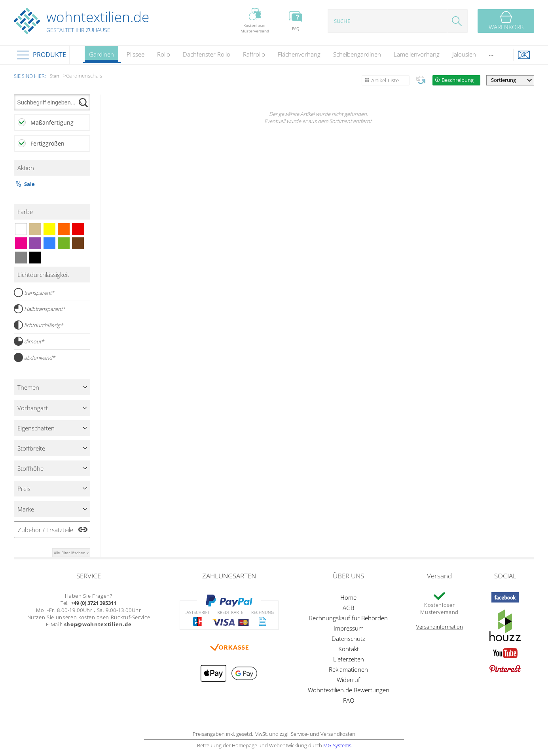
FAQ (349, 700)
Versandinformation (440, 627)
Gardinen (101, 57)
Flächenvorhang (299, 54)
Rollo (164, 54)
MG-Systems (337, 745)
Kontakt (349, 649)
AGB (348, 608)
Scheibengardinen (357, 54)
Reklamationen (348, 669)
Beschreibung (458, 80)
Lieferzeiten (349, 659)
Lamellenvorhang (417, 54)
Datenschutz (348, 639)
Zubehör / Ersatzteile (46, 530)
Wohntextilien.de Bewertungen (349, 690)
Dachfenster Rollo (207, 54)
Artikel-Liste (385, 80)
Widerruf (348, 680)
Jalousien (464, 54)
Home (348, 597)
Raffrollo (254, 54)
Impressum (349, 628)
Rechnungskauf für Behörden (348, 618)
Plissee (136, 54)
